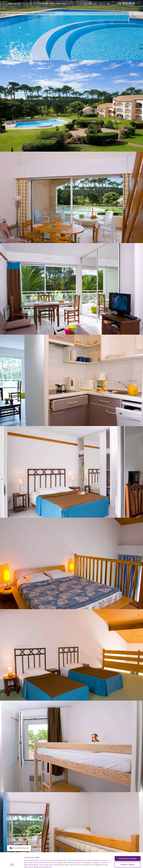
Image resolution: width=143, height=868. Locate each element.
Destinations (44, 4)
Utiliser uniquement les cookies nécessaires (128, 859)
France (22, 13)
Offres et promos (55, 4)
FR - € (101, 4)
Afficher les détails (102, 864)
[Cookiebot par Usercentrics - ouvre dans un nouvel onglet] (12, 864)
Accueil (10, 13)
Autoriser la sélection (128, 852)
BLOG (64, 4)
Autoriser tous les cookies (128, 845)
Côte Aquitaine (29, 13)
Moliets (36, 13)
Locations (16, 13)
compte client (91, 4)
